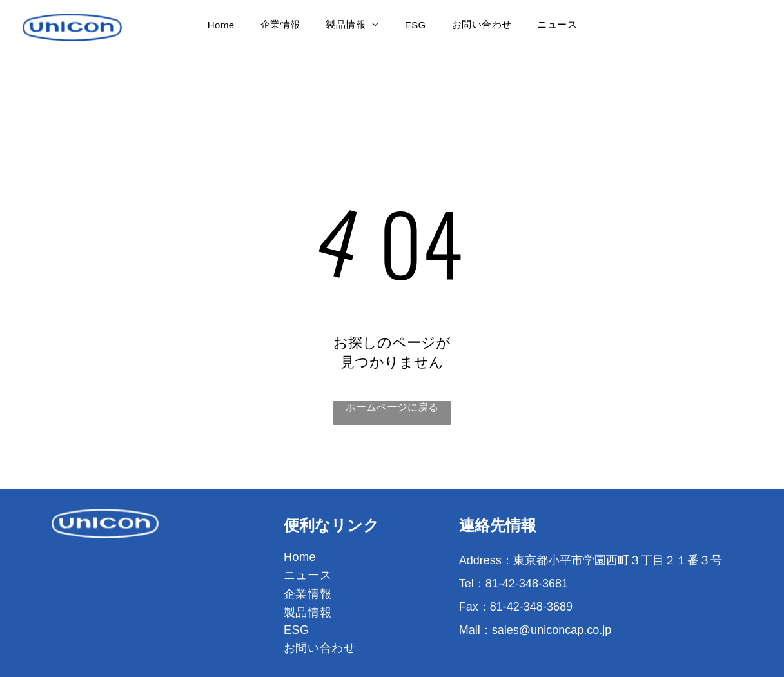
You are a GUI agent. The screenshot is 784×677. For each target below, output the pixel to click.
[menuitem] (221, 25)
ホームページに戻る (392, 407)
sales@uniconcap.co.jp (552, 630)
